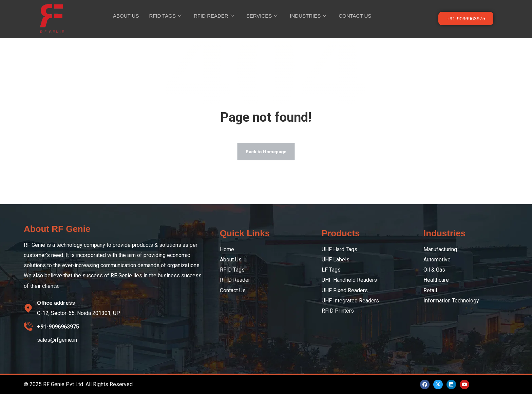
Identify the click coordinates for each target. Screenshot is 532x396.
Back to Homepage (266, 153)
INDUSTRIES (308, 16)
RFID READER (214, 16)
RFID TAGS (165, 16)
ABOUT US (126, 16)
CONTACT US (355, 16)
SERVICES (262, 16)
